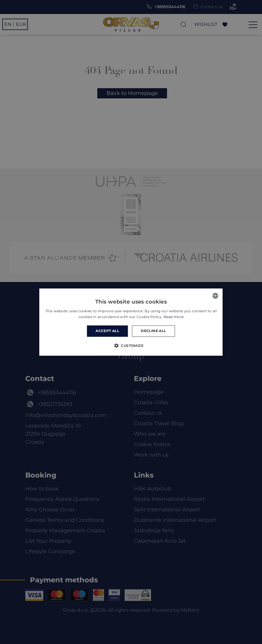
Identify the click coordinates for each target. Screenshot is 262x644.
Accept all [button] (107, 331)
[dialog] (131, 322)
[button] (131, 345)
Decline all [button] (153, 331)
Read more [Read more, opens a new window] (174, 317)
